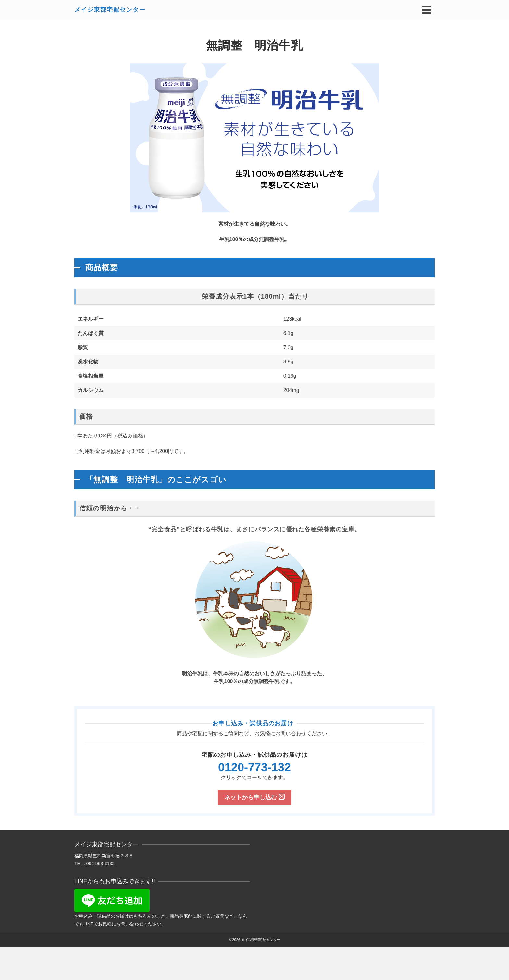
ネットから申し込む (254, 797)
